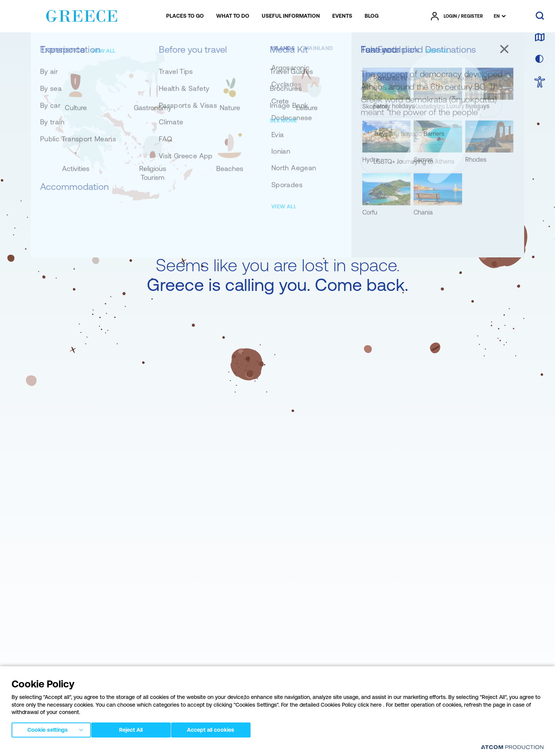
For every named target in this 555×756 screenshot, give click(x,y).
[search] (540, 16)
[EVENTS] (342, 16)
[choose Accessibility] (540, 83)
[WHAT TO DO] (233, 16)
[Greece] (82, 15)
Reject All (135, 729)
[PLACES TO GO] (185, 16)
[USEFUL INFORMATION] (291, 16)
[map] (540, 38)
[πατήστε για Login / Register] (457, 16)
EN (497, 16)
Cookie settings (47, 729)
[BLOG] (372, 16)
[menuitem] (185, 16)
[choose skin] (540, 59)
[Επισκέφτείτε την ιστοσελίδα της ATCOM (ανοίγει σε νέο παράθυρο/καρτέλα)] (512, 747)
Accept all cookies (218, 729)
